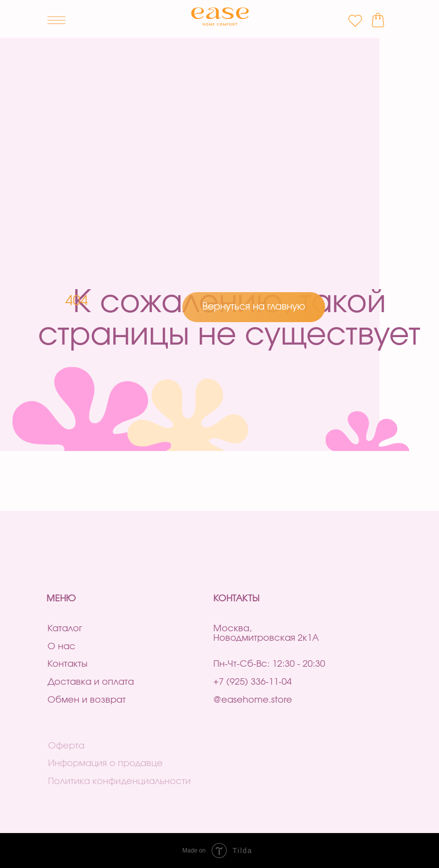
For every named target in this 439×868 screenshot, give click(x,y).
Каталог (65, 629)
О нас (61, 647)
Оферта (66, 746)
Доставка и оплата (91, 682)
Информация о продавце (105, 764)
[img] (220, 17)
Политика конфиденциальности (119, 782)
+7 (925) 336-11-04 (252, 682)
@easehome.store (253, 700)
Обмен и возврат (87, 700)
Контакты (67, 664)
